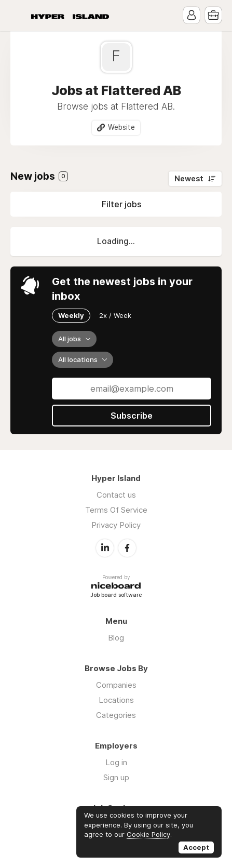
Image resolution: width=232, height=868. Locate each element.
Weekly (71, 315)
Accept (196, 847)
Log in (116, 762)
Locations (116, 700)
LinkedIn (105, 548)
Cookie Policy (148, 834)
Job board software (116, 596)
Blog (116, 638)
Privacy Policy (116, 525)
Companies (116, 685)
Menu (18, 16)
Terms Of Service (116, 510)
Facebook (127, 548)
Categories (116, 715)
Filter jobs (121, 204)
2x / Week (115, 315)
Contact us (116, 495)
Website (121, 127)
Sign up (116, 777)
